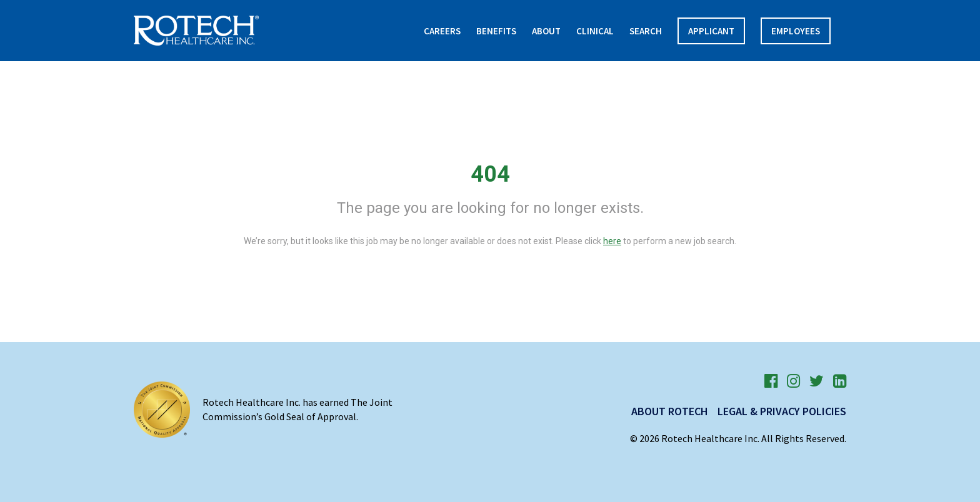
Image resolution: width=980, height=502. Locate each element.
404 (490, 174)
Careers (442, 31)
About (546, 31)
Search (646, 31)
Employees (796, 31)
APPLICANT (711, 31)
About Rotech (670, 411)
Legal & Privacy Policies (782, 411)
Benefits (496, 31)
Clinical (595, 31)
